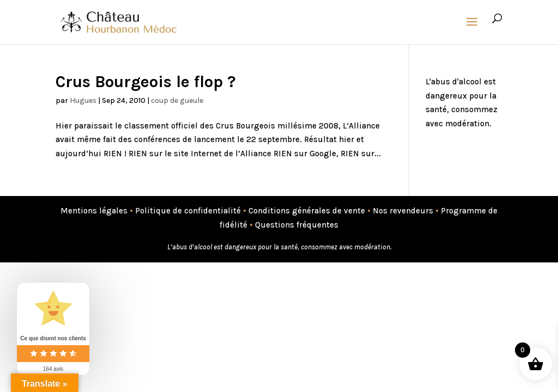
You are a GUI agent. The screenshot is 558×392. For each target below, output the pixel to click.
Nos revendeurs (403, 211)
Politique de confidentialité (188, 211)
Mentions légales (94, 211)
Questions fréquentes (297, 225)
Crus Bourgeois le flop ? (146, 82)
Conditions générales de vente (307, 211)
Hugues (83, 100)
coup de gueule (177, 100)
